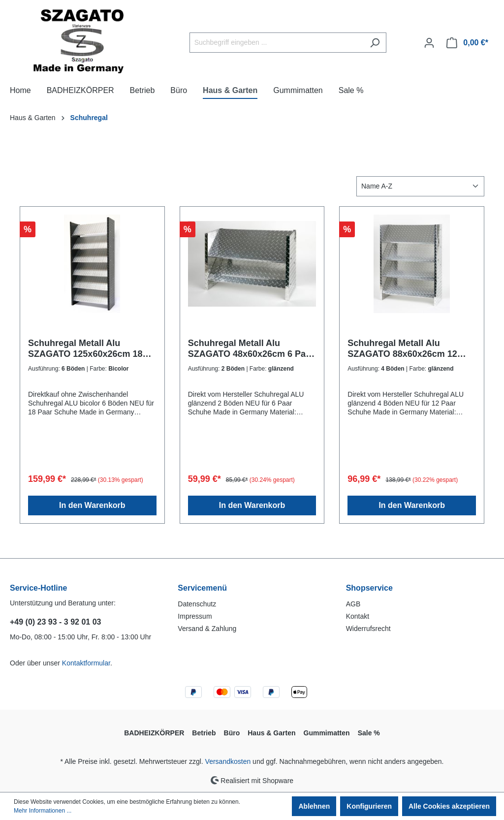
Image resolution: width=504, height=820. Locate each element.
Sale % (369, 733)
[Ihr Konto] (429, 43)
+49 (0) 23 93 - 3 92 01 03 (55, 622)
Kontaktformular (86, 663)
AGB (353, 604)
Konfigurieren (369, 806)
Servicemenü (202, 588)
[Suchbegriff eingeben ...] (277, 43)
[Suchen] (375, 43)
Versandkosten (228, 761)
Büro (232, 733)
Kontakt (358, 616)
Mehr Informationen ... (43, 811)
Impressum (195, 616)
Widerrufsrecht (368, 629)
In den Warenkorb (92, 505)
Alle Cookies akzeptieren (449, 806)
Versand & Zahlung (207, 629)
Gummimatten (327, 733)
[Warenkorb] (467, 43)
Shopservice (369, 588)
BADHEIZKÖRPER (154, 733)
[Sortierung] (420, 186)
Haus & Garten (271, 733)
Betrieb (204, 733)
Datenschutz (197, 604)
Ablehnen (314, 806)
